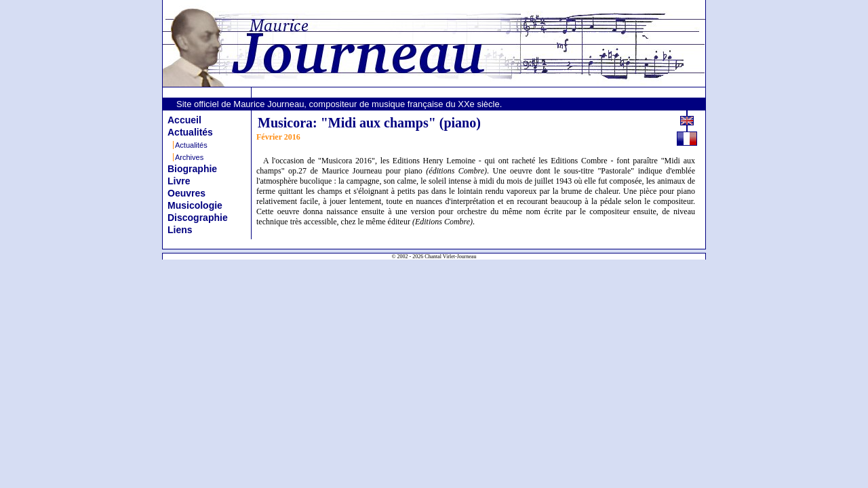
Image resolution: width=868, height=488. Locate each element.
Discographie (198, 218)
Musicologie (195, 205)
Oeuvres (186, 193)
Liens (180, 230)
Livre (179, 181)
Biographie (192, 169)
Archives (189, 157)
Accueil (184, 120)
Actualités (190, 132)
